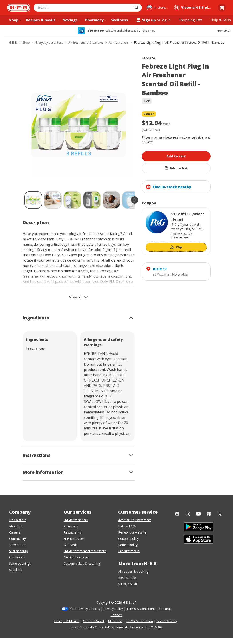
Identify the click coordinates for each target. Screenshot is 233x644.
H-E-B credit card (76, 520)
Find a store (18, 520)
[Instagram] (188, 514)
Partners (117, 615)
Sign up (146, 20)
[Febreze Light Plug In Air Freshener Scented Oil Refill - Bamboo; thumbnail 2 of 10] (53, 200)
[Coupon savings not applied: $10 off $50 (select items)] (176, 231)
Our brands (17, 557)
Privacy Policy (113, 609)
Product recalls (129, 551)
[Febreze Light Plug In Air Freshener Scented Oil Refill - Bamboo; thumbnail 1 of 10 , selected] (33, 200)
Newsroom (17, 545)
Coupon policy (128, 539)
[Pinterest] (209, 514)
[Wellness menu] (120, 20)
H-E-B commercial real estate (85, 551)
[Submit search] (137, 8)
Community (17, 539)
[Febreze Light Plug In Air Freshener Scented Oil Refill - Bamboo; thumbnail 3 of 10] (72, 200)
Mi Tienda (115, 621)
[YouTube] (198, 514)
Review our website (132, 532)
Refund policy (128, 545)
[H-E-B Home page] (19, 8)
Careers (15, 532)
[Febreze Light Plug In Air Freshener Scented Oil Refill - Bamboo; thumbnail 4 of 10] (92, 200)
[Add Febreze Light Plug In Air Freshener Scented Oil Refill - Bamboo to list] (176, 168)
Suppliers (16, 570)
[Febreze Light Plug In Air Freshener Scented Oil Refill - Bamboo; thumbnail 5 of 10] (111, 200)
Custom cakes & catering (82, 563)
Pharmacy (71, 526)
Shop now (149, 31)
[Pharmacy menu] (95, 20)
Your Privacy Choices (85, 609)
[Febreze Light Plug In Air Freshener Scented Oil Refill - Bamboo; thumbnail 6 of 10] (131, 200)
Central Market (94, 621)
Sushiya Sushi (128, 584)
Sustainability (18, 551)
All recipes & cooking (133, 571)
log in (166, 20)
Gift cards (71, 545)
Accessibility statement (135, 520)
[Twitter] (220, 514)
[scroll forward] (135, 200)
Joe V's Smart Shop (139, 621)
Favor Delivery (167, 621)
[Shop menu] (15, 20)
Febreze (148, 58)
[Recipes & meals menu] (42, 20)
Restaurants (72, 532)
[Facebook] (177, 514)
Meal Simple (127, 578)
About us (16, 526)
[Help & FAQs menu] (221, 20)
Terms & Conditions (141, 609)
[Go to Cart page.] (222, 8)
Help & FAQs (127, 526)
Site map (165, 609)
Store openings (20, 563)
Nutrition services (76, 557)
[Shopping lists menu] (191, 20)
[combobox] (83, 8)
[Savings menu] (71, 20)
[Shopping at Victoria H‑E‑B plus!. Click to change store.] (194, 8)
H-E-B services (74, 539)
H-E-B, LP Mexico (67, 621)
